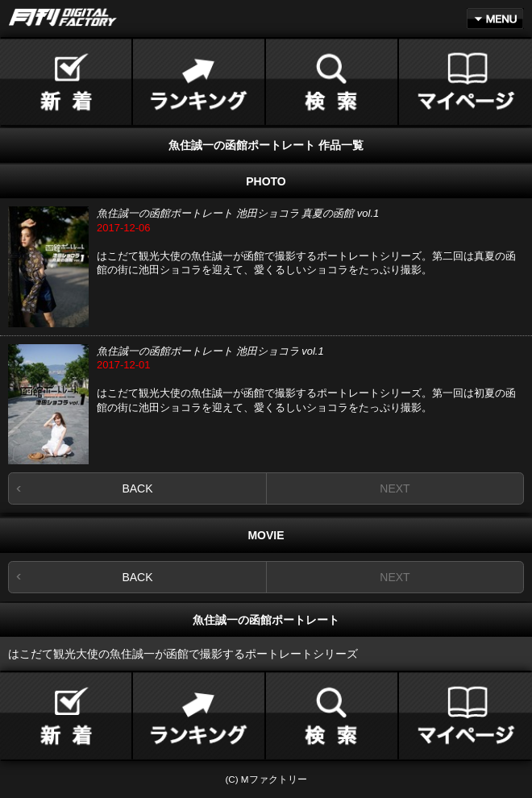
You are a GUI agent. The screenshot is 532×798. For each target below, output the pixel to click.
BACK (137, 488)
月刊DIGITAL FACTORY (63, 17)
